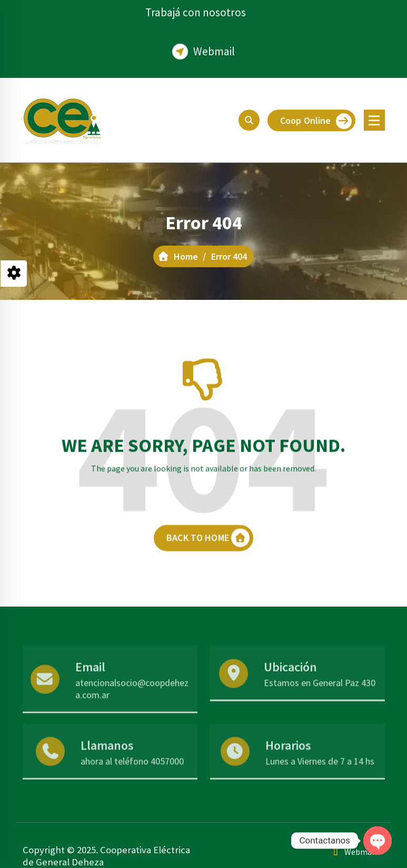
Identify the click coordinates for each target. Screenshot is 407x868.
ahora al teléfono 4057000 (132, 778)
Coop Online (316, 121)
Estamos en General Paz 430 (320, 703)
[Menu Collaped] (374, 120)
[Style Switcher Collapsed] (14, 274)
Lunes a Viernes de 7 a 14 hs (320, 778)
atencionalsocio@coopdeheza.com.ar (132, 709)
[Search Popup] (249, 120)
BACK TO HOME (208, 551)
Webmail (214, 46)
